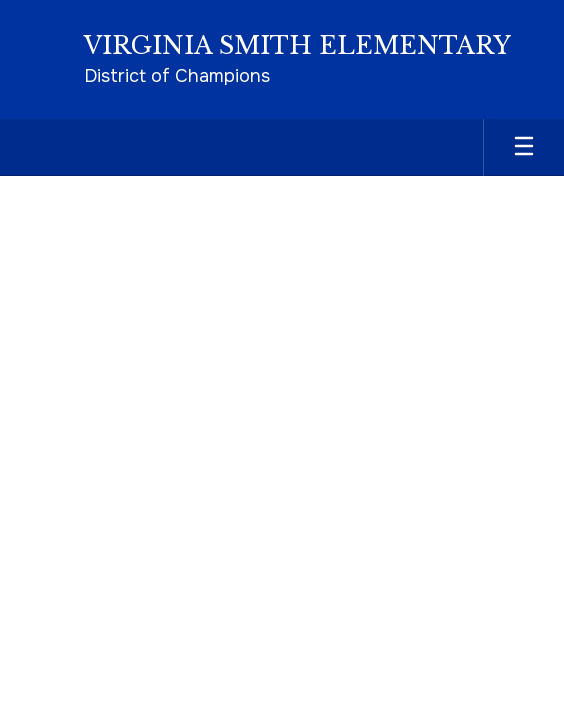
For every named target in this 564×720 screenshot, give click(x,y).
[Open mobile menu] (524, 147)
